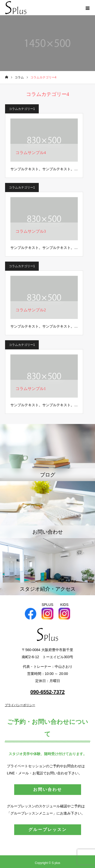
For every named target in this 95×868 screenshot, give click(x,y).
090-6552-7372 (48, 692)
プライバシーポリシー (20, 705)
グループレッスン (48, 830)
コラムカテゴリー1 (22, 109)
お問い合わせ (48, 789)
